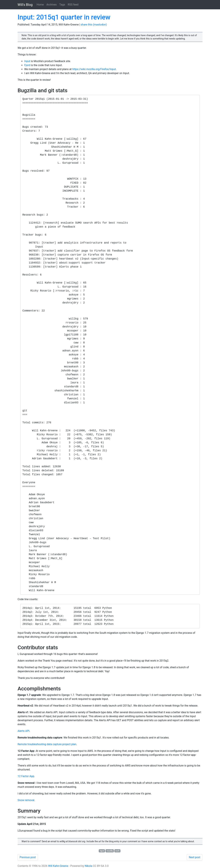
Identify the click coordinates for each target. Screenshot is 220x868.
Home (40, 5)
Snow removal (26, 800)
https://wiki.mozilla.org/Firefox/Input (94, 69)
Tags (62, 5)
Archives (52, 5)
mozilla (110, 851)
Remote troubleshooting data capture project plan (47, 744)
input (102, 851)
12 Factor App (26, 776)
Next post (195, 857)
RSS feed (73, 5)
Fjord (27, 65)
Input (27, 61)
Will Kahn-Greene (58, 866)
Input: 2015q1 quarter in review (64, 17)
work (117, 851)
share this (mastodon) (94, 25)
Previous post (28, 857)
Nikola (89, 866)
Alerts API (24, 731)
